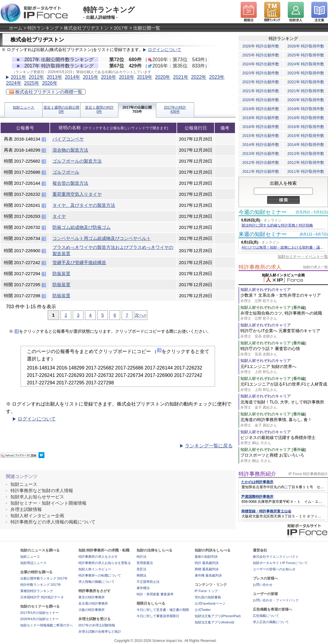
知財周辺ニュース (33, 563)
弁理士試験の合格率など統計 (100, 631)
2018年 (127, 77)
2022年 (199, 77)
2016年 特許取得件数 (306, 127)
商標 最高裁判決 (207, 569)
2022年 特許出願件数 (261, 82)
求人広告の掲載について (271, 622)
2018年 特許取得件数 (306, 118)
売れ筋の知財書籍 (208, 597)
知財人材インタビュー (95, 569)
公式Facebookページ (210, 603)
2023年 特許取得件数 (306, 73)
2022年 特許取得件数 (306, 82)
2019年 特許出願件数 (261, 109)
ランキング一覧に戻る (209, 446)
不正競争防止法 (148, 582)
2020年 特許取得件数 (306, 100)
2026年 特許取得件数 (306, 46)
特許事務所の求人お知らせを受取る (105, 563)
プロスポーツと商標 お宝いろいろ (284, 458)
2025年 (32, 83)
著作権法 (143, 588)
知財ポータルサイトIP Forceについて (280, 563)
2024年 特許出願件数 (261, 64)
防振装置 (61, 274)
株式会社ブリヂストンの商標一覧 (46, 92)
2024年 (14, 83)
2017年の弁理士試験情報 (97, 625)
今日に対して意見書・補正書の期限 (163, 610)
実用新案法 (145, 563)
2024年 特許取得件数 (306, 64)
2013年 (55, 77)
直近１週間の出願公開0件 (61, 110)
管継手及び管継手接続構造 (79, 262)
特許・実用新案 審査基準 (155, 594)
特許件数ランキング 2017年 (41, 585)
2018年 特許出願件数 (261, 118)
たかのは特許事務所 (257, 482)
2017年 (121, 28)
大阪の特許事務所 (92, 610)
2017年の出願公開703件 (137, 110)
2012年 (36, 77)
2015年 (91, 77)
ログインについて (165, 50)
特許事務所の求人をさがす (98, 557)
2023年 (217, 77)
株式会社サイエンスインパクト (276, 557)
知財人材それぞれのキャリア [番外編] (273, 308)
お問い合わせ (263, 585)
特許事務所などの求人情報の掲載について (53, 522)
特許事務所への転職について (100, 575)
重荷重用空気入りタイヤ (77, 194)
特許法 (141, 557)
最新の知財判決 (206, 557)
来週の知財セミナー (263, 234)
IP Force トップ (206, 591)
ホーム (16, 28)
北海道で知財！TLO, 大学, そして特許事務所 (284, 405)
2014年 (72, 77)
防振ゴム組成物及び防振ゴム (82, 227)
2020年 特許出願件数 (261, 100)
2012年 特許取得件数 (306, 162)
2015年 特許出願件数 (261, 136)
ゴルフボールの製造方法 (77, 161)
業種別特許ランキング (37, 591)
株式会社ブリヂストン (86, 28)
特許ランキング (43, 28)
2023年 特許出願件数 (261, 73)
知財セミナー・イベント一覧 (303, 256)
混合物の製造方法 (70, 150)
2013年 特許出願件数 (261, 154)
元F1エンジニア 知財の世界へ (284, 369)
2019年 (145, 77)
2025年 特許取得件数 (306, 55)
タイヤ (59, 216)
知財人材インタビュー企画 (37, 516)
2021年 (181, 77)
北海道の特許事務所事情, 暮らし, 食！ (284, 422)
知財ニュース (24, 107)
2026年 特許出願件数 (261, 46)
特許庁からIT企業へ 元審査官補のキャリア (284, 333)
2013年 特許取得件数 (306, 154)
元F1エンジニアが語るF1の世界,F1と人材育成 (284, 387)
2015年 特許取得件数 (306, 136)
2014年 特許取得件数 (306, 145)
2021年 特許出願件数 (261, 91)
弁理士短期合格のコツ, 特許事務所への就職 (284, 316)
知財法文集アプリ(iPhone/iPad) (218, 616)
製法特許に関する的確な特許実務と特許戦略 (277, 225)
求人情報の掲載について (96, 582)
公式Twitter (203, 610)
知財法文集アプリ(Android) (215, 622)
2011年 (18, 77)
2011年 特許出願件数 (261, 171)
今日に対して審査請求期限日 (158, 616)
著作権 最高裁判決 (208, 575)
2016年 (109, 77)
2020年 (163, 77)
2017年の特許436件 (175, 110)
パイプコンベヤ (68, 139)
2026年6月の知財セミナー (40, 619)
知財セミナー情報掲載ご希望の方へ (47, 625)
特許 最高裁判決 (207, 563)
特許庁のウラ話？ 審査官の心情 (284, 351)
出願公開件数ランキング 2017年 (44, 578)
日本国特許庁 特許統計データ (42, 597)
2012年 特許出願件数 (261, 162)
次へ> (141, 315)
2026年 (50, 83)
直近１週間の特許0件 (99, 110)
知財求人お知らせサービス (37, 497)
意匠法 (141, 569)
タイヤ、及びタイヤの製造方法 (84, 205)
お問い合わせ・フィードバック (276, 600)
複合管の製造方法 (70, 183)
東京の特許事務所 (92, 597)
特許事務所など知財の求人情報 (42, 490)
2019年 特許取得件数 (306, 109)
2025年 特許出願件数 (261, 55)
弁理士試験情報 (26, 509)
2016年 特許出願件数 (261, 127)
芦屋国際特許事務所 (257, 497)
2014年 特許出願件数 (261, 145)
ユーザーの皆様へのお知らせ (274, 569)
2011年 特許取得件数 (306, 171)
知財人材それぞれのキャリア (266, 290)
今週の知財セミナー (263, 212)
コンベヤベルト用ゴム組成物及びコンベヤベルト (102, 238)
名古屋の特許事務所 (93, 603)
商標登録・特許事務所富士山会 (266, 511)
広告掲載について (266, 616)
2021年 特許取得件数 (306, 91)
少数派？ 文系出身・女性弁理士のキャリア (284, 298)
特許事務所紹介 (257, 474)
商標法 (141, 575)
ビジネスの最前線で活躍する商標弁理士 (284, 440)
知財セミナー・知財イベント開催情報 (48, 503)
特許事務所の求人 (260, 267)
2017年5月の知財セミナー (40, 613)
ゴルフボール (66, 172)
